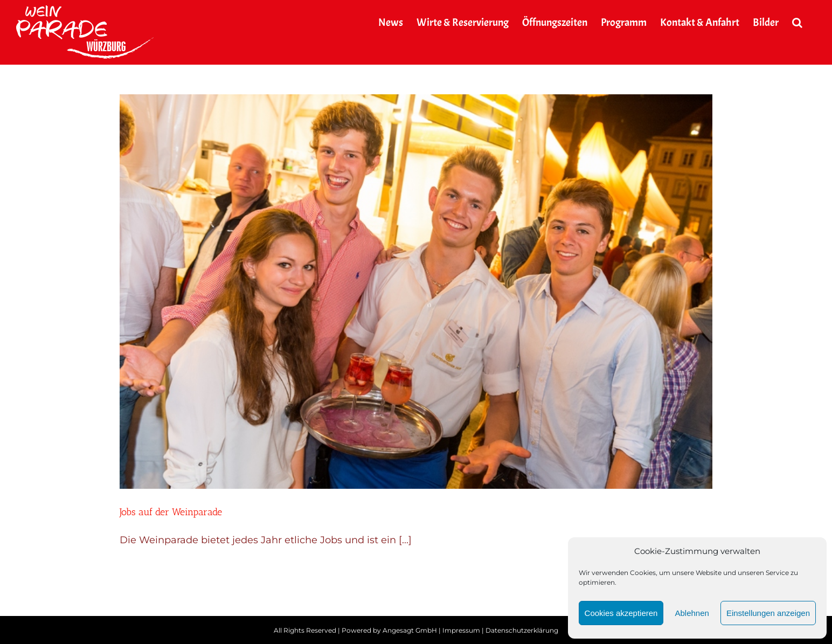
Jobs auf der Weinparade (171, 512)
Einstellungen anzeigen (768, 613)
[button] (797, 23)
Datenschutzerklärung (522, 630)
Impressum (461, 630)
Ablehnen (692, 613)
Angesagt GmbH (410, 630)
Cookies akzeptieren (621, 613)
